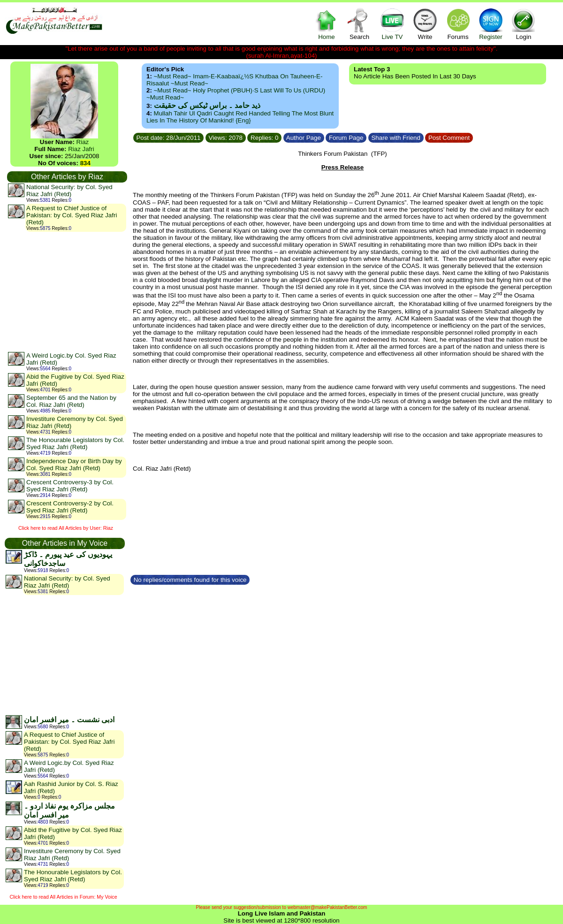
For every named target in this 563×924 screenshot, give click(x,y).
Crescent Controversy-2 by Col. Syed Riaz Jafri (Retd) (70, 507)
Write (425, 24)
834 (85, 163)
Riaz (83, 142)
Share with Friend (396, 138)
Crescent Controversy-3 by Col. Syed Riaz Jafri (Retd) (70, 486)
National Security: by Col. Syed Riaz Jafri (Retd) (69, 191)
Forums (458, 24)
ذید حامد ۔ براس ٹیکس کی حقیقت (207, 105)
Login (524, 24)
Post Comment (449, 138)
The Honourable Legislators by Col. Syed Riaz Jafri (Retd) (75, 443)
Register (491, 24)
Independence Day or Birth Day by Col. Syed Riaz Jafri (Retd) (74, 465)
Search (359, 24)
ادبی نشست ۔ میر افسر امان (69, 720)
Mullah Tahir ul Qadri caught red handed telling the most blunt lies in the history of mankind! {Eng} (240, 117)
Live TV (392, 24)
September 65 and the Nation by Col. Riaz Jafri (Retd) (71, 401)
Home (327, 24)
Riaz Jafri (81, 149)
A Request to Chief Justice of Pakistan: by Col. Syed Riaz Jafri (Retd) (72, 215)
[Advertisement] (67, 291)
